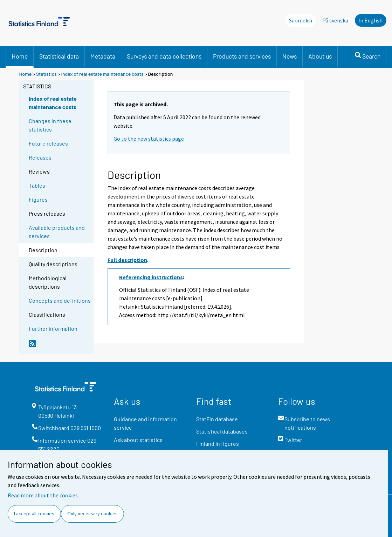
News (290, 56)
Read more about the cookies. (43, 495)
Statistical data (59, 56)
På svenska (335, 20)
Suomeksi (301, 20)
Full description (127, 260)
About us (320, 56)
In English (370, 20)
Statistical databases (222, 431)
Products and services (242, 56)
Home (20, 56)
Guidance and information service (145, 423)
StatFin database (217, 419)
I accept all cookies (34, 513)
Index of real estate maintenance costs (102, 74)
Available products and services (57, 232)
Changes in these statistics (50, 125)
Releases (40, 157)
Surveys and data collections (164, 56)
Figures (38, 199)
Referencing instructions (151, 277)
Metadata (103, 56)
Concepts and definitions (60, 300)
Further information (53, 328)
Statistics (46, 74)
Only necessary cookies (92, 513)
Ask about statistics (138, 440)
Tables (37, 185)
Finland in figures (218, 444)
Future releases (48, 143)
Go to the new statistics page (149, 139)
